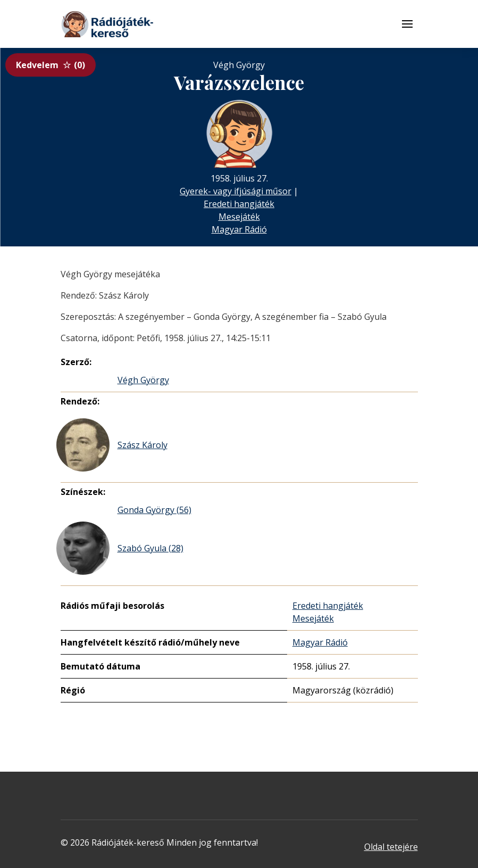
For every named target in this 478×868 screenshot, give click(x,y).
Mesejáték (239, 217)
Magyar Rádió (239, 229)
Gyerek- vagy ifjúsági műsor (236, 191)
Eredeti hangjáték (239, 204)
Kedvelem (51, 65)
